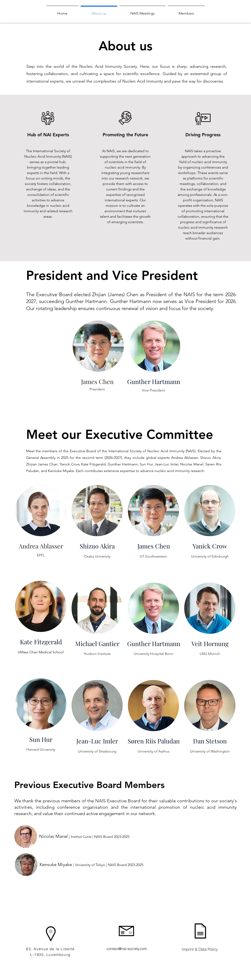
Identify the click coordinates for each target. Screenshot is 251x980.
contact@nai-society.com (127, 949)
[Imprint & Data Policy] (200, 949)
